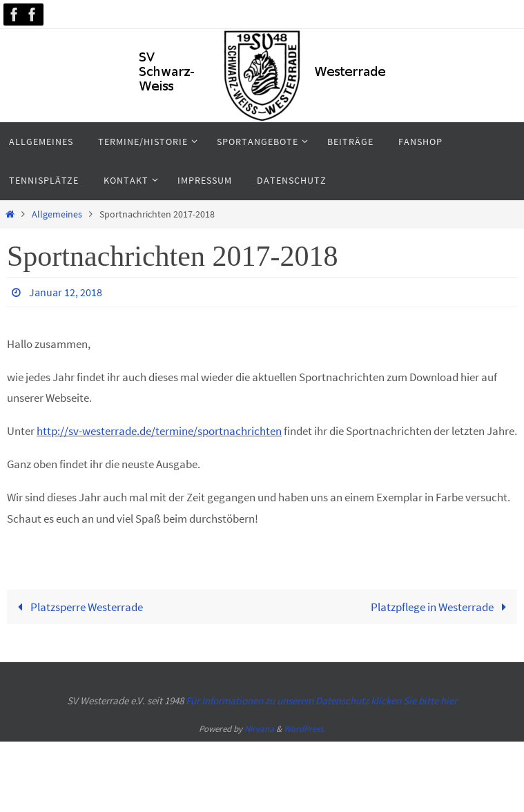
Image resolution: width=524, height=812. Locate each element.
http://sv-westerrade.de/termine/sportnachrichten (159, 431)
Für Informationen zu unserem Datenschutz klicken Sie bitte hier (321, 700)
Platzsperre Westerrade (77, 607)
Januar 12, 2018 (66, 292)
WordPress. (304, 729)
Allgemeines (57, 214)
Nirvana (259, 729)
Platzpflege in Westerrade (441, 607)
